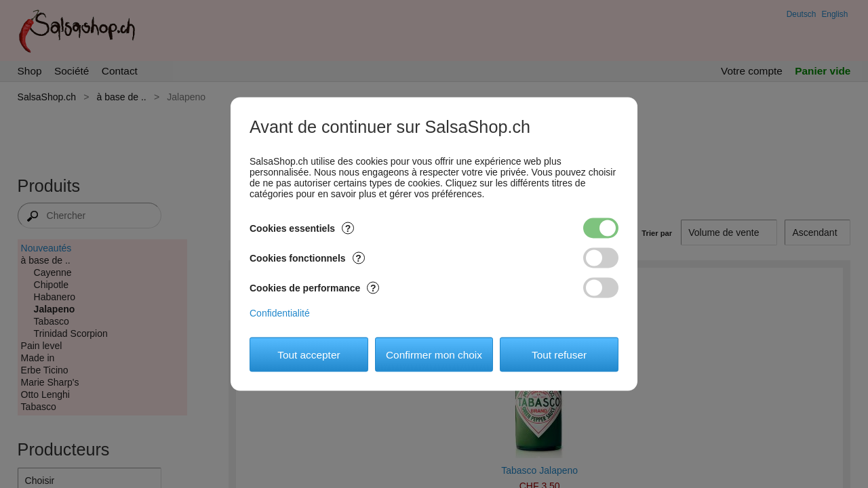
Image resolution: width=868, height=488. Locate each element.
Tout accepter (309, 354)
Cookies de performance (314, 288)
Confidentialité (280, 313)
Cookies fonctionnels (307, 258)
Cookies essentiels (302, 228)
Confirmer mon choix (434, 354)
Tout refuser (559, 354)
